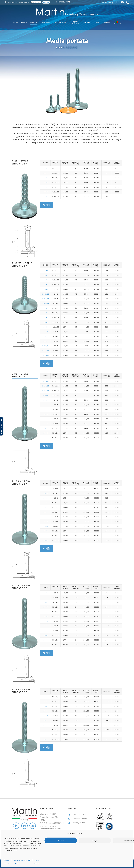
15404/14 (45, 303)
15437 (45, 607)
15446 (45, 697)
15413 (45, 400)
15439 (45, 616)
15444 (45, 640)
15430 (45, 526)
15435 (45, 598)
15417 (45, 419)
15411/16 (45, 350)
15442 (45, 631)
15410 (45, 332)
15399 (45, 197)
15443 (45, 635)
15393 (45, 168)
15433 (45, 540)
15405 (45, 308)
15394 (45, 173)
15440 (45, 621)
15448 (45, 706)
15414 (45, 405)
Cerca (46, 2)
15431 (45, 531)
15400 (45, 270)
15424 (45, 498)
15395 (45, 178)
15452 (45, 725)
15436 (45, 602)
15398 (45, 192)
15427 (45, 512)
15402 (45, 280)
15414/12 (45, 395)
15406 (45, 313)
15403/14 (45, 299)
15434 (45, 593)
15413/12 (45, 391)
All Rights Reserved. (39, 864)
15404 (45, 289)
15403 (45, 285)
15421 (45, 438)
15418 (45, 424)
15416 (45, 414)
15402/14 (45, 294)
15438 (45, 612)
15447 (45, 701)
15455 (45, 739)
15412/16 (45, 355)
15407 (45, 318)
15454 (45, 734)
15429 (45, 521)
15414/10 (45, 386)
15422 (45, 489)
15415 (45, 409)
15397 (45, 187)
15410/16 (45, 346)
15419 (45, 428)
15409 (45, 327)
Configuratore (63, 2)
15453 (45, 730)
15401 (45, 275)
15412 (45, 341)
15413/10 (45, 381)
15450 (45, 716)
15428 (45, 517)
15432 (45, 536)
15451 (45, 720)
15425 (45, 503)
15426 (45, 507)
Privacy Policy (76, 823)
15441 (45, 626)
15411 (45, 336)
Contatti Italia (77, 815)
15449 (45, 711)
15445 (45, 645)
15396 (45, 182)
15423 (45, 493)
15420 (45, 433)
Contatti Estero (78, 819)
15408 (45, 322)
